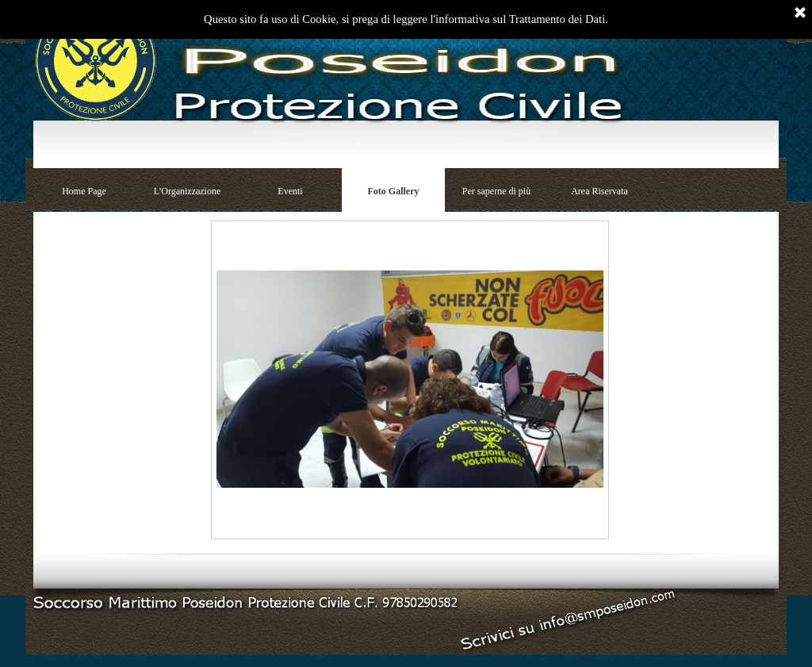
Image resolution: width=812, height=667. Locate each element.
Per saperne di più (496, 191)
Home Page (84, 191)
